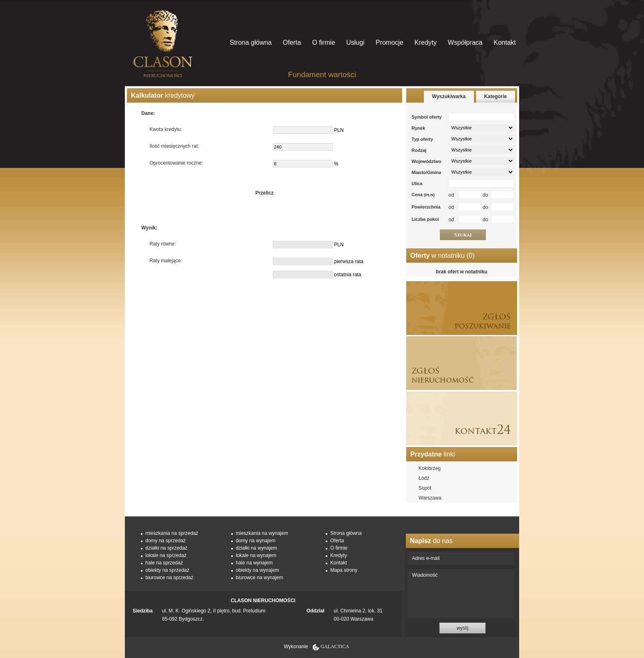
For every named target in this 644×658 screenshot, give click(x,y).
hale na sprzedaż (164, 563)
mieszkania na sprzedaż (172, 533)
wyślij (463, 628)
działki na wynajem (256, 548)
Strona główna (251, 42)
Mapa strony (344, 570)
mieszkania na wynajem (262, 533)
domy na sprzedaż (166, 541)
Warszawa (430, 498)
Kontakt (505, 42)
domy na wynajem (256, 541)
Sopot (425, 488)
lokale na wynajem (256, 555)
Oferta (292, 42)
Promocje (389, 42)
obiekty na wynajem (257, 570)
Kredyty (425, 42)
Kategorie (496, 96)
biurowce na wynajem (259, 578)
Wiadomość (461, 594)
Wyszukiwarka (449, 96)
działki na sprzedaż (166, 548)
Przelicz (265, 193)
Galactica (335, 647)
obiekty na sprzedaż (167, 570)
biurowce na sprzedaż (169, 578)
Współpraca (465, 42)
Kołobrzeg (430, 468)
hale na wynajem (254, 563)
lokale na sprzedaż (166, 555)
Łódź (424, 478)
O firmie (324, 42)
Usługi (355, 42)
